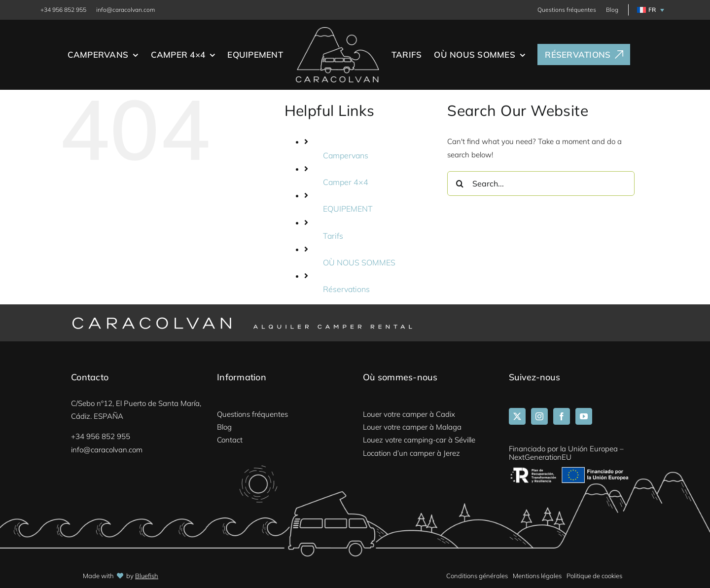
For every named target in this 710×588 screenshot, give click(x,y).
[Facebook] (562, 416)
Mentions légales (537, 576)
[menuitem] (649, 10)
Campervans (346, 155)
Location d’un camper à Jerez (411, 453)
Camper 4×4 (346, 182)
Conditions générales (477, 576)
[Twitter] (517, 416)
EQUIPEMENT (348, 209)
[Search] (460, 184)
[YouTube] (584, 416)
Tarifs (333, 236)
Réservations (346, 289)
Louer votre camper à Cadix (409, 414)
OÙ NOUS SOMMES (359, 262)
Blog (612, 10)
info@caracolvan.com (125, 10)
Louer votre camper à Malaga (412, 427)
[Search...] (541, 184)
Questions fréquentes (567, 10)
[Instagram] (539, 416)
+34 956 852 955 (63, 10)
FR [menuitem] (652, 10)
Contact (230, 440)
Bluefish (147, 576)
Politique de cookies (594, 576)
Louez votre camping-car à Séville (419, 440)
